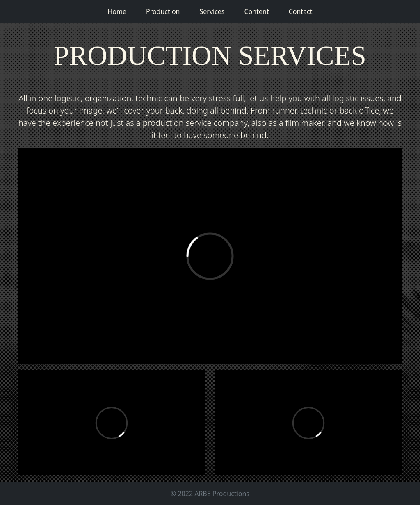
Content (257, 11)
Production (163, 11)
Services (212, 11)
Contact (301, 11)
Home (117, 11)
